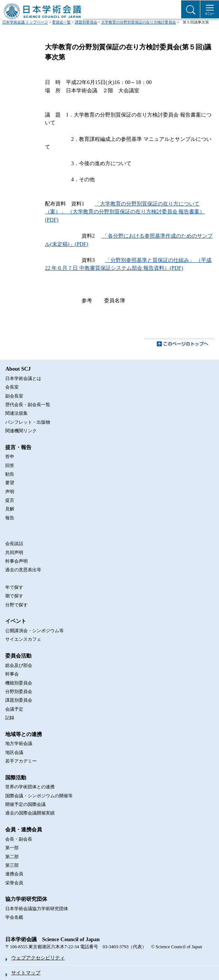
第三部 (12, 865)
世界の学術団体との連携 (30, 787)
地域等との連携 (24, 734)
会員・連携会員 (24, 829)
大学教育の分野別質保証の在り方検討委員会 (139, 22)
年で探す (14, 587)
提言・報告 (18, 447)
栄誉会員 (14, 883)
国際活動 (16, 777)
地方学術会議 (19, 743)
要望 (10, 483)
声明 (10, 492)
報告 (10, 518)
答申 (10, 457)
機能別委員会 (19, 683)
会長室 (12, 387)
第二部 (12, 857)
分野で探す (16, 605)
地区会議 (14, 752)
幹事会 (12, 674)
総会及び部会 (19, 665)
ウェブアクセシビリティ (38, 958)
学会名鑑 (14, 917)
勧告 (10, 474)
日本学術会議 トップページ (25, 22)
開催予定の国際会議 (25, 804)
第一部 (12, 848)
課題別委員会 (86, 22)
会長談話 (14, 544)
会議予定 (14, 709)
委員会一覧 (61, 22)
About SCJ (18, 369)
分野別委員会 (19, 692)
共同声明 (14, 553)
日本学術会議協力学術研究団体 (37, 909)
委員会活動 (18, 656)
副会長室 (14, 396)
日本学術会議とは (23, 378)
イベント (16, 621)
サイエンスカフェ (23, 639)
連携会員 (14, 874)
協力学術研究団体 (26, 899)
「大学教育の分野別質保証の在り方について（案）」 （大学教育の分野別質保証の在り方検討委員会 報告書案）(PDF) (125, 212)
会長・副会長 (19, 839)
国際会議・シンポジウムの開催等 (39, 796)
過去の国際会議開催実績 (30, 813)
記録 (10, 718)
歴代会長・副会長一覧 (28, 405)
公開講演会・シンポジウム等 (34, 631)
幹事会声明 (16, 561)
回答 (10, 466)
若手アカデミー (21, 761)
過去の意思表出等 (23, 570)
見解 (10, 509)
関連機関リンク (21, 431)
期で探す (14, 596)
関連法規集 (16, 413)
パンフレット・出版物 (28, 422)
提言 (10, 500)
